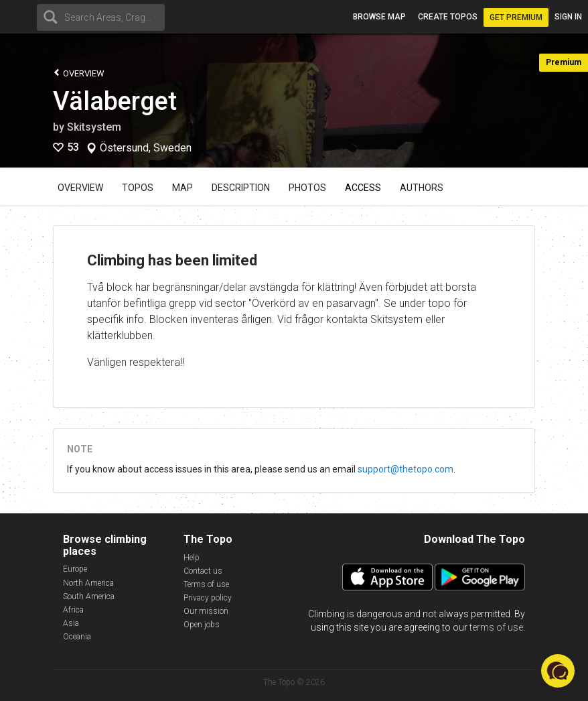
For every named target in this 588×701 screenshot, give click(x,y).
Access (363, 188)
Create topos (448, 17)
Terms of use (206, 584)
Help (192, 558)
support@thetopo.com (406, 469)
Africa (73, 610)
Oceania (77, 637)
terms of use (496, 627)
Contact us (203, 571)
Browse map (379, 17)
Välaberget (115, 101)
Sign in (568, 17)
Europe (75, 569)
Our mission (206, 611)
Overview (79, 73)
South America (89, 596)
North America (88, 583)
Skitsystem (94, 127)
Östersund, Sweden (146, 148)
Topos (138, 188)
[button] (558, 671)
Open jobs (202, 625)
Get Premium (516, 17)
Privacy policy (208, 598)
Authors (422, 188)
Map (182, 188)
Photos (307, 188)
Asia (71, 623)
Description (241, 188)
